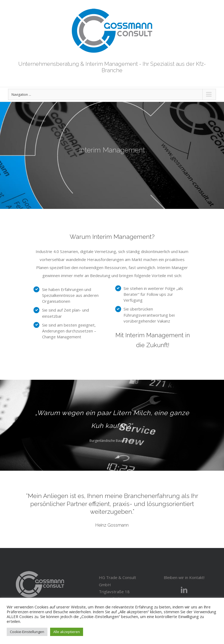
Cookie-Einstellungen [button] (27, 632)
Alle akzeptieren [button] (67, 632)
